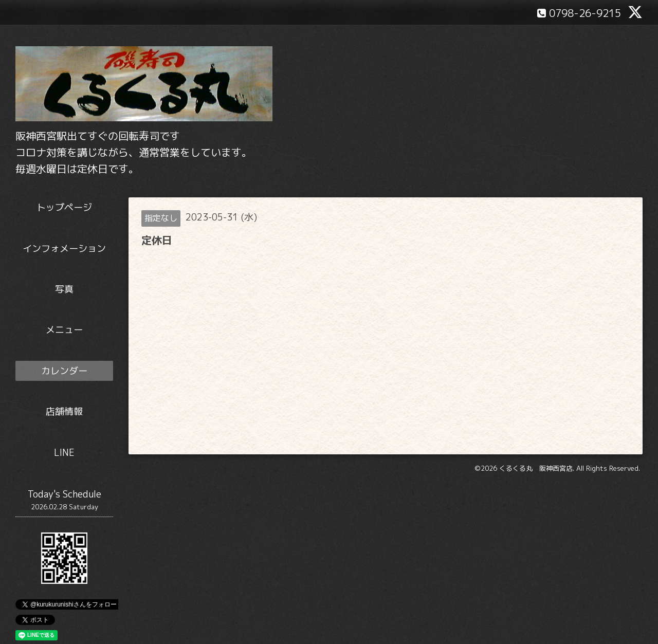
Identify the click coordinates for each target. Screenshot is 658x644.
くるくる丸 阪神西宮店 (536, 468)
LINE (64, 453)
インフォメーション (64, 249)
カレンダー (64, 371)
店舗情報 (64, 411)
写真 (64, 289)
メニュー (64, 330)
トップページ (64, 207)
